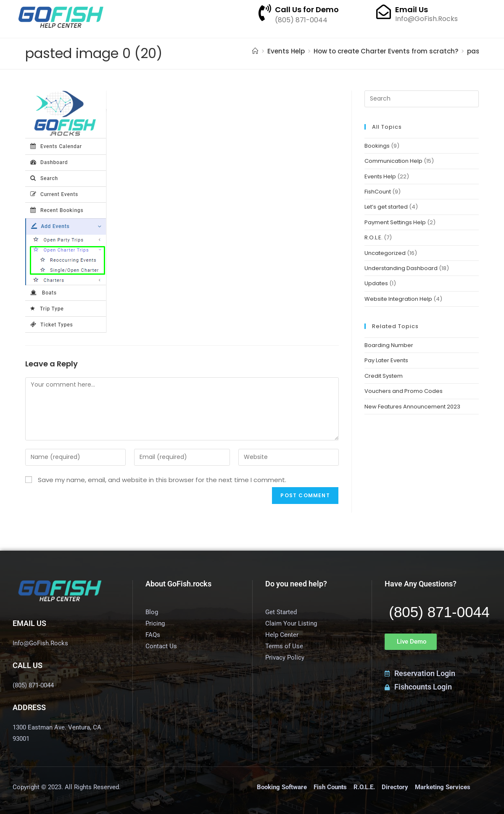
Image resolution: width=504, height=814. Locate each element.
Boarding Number (389, 345)
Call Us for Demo (307, 9)
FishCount (378, 192)
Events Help (380, 176)
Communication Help (393, 161)
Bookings (377, 146)
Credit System (384, 376)
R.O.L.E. (373, 237)
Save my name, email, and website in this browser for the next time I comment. (162, 480)
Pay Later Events (386, 360)
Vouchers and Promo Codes (404, 391)
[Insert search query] (422, 99)
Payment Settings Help (395, 222)
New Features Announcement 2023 (412, 407)
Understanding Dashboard (401, 268)
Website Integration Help (398, 299)
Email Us (412, 9)
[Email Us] (384, 12)
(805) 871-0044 (439, 612)
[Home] (255, 51)
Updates (376, 283)
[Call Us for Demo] (265, 13)
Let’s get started (386, 207)
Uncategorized (385, 253)
